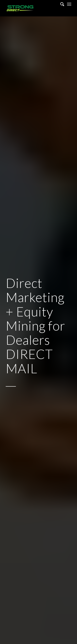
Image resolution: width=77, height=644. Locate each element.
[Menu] (69, 4)
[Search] (60, 4)
